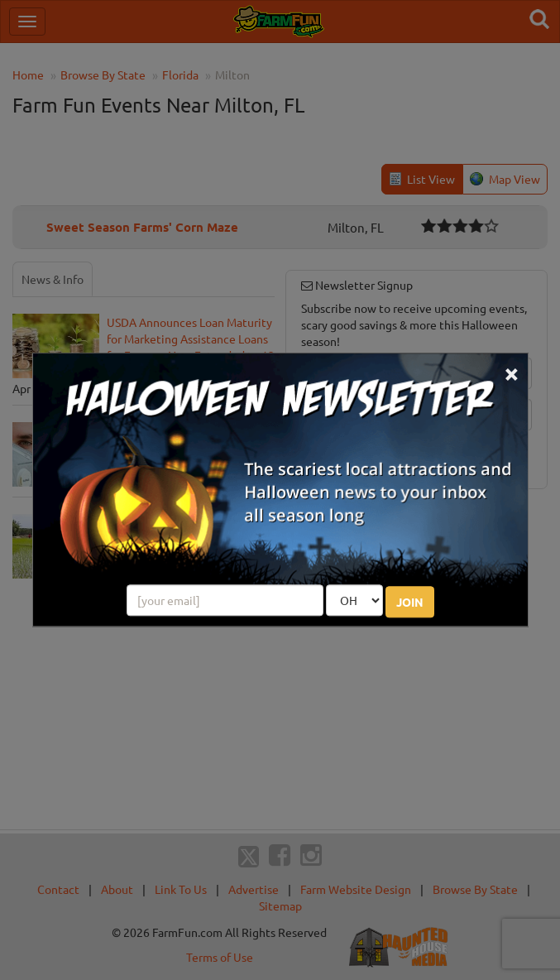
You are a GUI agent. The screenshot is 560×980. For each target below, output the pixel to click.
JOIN (410, 603)
